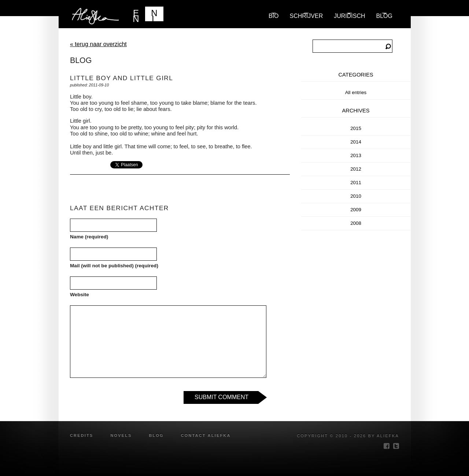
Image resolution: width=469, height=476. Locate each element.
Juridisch (349, 16)
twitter (396, 446)
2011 (356, 183)
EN (136, 15)
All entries (356, 92)
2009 (356, 210)
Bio (274, 16)
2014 (356, 142)
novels (121, 435)
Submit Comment (221, 397)
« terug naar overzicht (98, 44)
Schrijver (306, 16)
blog (384, 16)
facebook (387, 446)
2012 (356, 169)
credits (82, 435)
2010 (356, 196)
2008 (356, 223)
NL (154, 15)
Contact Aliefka (206, 435)
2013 (356, 155)
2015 (356, 128)
